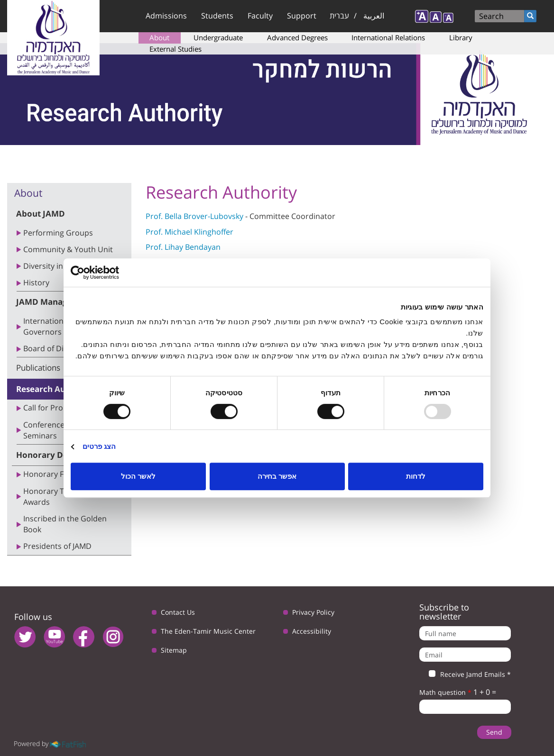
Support (302, 16)
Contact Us (178, 612)
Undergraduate (218, 37)
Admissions (166, 16)
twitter (25, 637)
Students (217, 16)
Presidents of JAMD (57, 546)
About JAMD (41, 214)
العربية (374, 16)
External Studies (175, 49)
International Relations (388, 37)
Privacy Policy (313, 612)
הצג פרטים (99, 446)
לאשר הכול (138, 476)
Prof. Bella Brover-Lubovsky (194, 216)
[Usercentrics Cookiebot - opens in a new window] (112, 273)
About (159, 37)
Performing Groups (58, 233)
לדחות (416, 476)
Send (494, 732)
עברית (339, 16)
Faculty (260, 16)
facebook (84, 637)
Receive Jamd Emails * (465, 674)
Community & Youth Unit (68, 249)
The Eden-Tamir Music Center (208, 631)
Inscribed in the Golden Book (65, 524)
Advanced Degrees (297, 37)
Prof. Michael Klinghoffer (189, 232)
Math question (445, 692)
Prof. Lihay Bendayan (183, 247)
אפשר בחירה (277, 476)
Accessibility (312, 631)
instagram (113, 637)
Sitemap (174, 650)
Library (461, 37)
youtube (54, 637)
